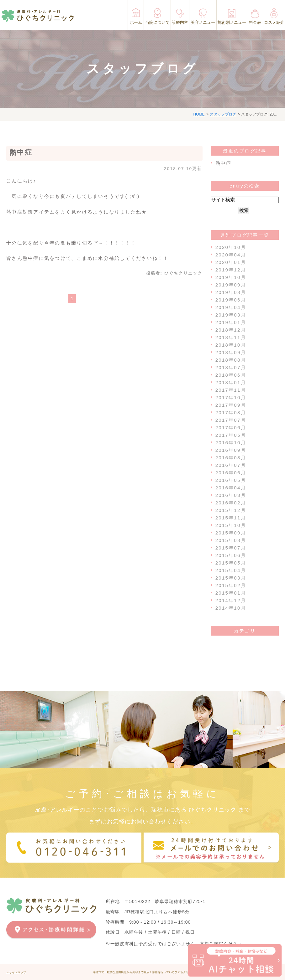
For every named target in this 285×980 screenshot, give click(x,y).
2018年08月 (231, 360)
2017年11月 (231, 390)
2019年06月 (231, 300)
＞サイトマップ (16, 972)
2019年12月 (231, 270)
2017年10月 (231, 397)
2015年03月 (231, 578)
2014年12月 (231, 600)
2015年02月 (231, 585)
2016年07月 (231, 465)
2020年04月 (231, 255)
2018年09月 (231, 352)
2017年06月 (231, 428)
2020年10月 (231, 247)
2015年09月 (231, 533)
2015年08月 (231, 540)
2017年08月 (231, 413)
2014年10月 (231, 608)
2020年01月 (231, 262)
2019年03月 (231, 315)
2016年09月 (231, 450)
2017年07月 (231, 420)
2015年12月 (231, 510)
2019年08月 (231, 292)
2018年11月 (231, 337)
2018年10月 (231, 345)
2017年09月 (231, 405)
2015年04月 (231, 570)
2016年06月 (231, 473)
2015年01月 (231, 593)
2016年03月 (231, 495)
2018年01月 (231, 382)
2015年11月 (231, 518)
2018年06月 (231, 375)
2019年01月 (231, 322)
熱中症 (21, 152)
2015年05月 (231, 563)
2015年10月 (231, 525)
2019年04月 (231, 307)
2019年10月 (231, 277)
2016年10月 (231, 443)
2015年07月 (231, 548)
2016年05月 (231, 480)
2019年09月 (231, 285)
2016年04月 (231, 488)
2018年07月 (231, 367)
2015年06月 (231, 555)
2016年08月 (231, 458)
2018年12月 (231, 330)
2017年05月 (231, 435)
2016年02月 (231, 503)
